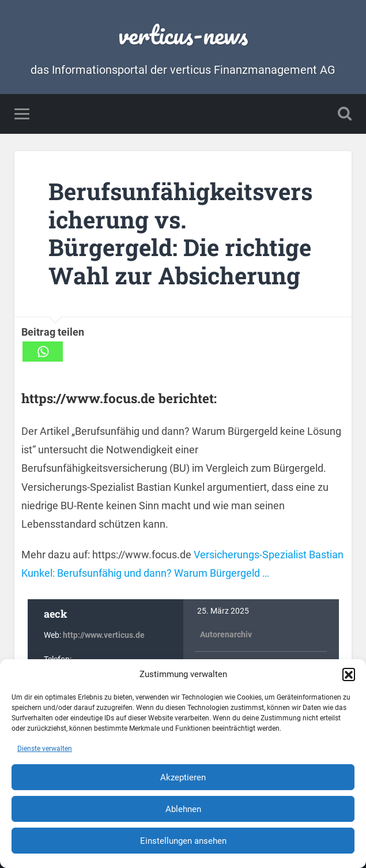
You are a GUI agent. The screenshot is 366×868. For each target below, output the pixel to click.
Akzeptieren (183, 777)
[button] (349, 674)
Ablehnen (183, 809)
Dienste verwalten (45, 749)
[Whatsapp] (43, 352)
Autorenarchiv (226, 635)
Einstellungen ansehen (183, 841)
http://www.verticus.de (104, 635)
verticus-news (183, 34)
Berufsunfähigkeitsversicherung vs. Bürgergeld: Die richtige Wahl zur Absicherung (180, 233)
